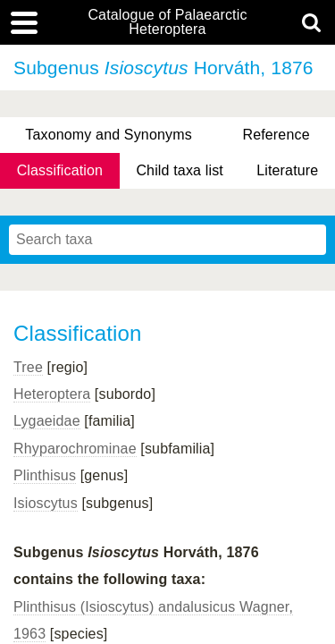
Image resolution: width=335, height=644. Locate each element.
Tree (28, 367)
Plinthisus (45, 475)
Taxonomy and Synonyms (109, 135)
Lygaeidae (47, 421)
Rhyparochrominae (75, 449)
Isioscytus (46, 503)
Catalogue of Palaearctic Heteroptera (167, 22)
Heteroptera (52, 394)
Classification (60, 170)
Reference (276, 135)
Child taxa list (180, 170)
